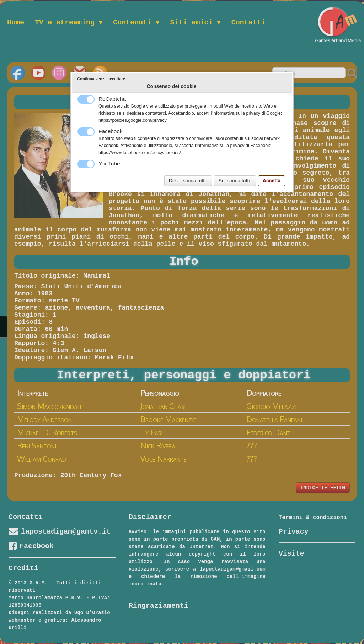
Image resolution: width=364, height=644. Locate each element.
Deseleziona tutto (188, 181)
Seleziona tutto (235, 181)
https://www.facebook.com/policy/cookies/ (140, 153)
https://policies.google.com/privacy (133, 120)
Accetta (272, 181)
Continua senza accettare (101, 79)
